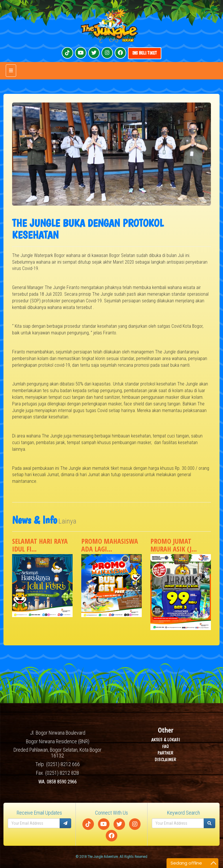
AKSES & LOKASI (166, 740)
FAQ (166, 746)
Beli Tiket (145, 53)
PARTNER (166, 753)
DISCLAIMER (166, 760)
